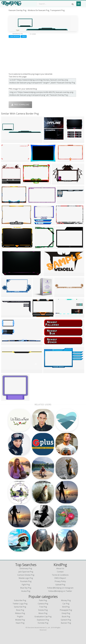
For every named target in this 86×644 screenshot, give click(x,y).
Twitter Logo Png (20, 604)
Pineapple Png (66, 610)
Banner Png (66, 623)
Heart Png (20, 623)
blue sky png (26, 588)
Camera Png (43, 604)
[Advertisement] (43, 55)
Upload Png (60, 585)
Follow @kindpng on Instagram (60, 588)
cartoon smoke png (26, 575)
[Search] (73, 4)
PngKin (20, 617)
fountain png (26, 581)
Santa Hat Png (20, 607)
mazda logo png (26, 578)
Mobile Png (20, 620)
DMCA (24, 36)
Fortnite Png (43, 623)
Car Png (66, 604)
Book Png (66, 617)
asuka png (26, 591)
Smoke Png (43, 610)
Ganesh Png (66, 620)
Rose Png (20, 610)
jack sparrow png (26, 572)
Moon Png (43, 613)
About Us (60, 568)
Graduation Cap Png (43, 617)
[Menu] (79, 4)
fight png (26, 585)
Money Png (66, 600)
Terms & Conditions (60, 575)
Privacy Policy (60, 581)
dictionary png (26, 568)
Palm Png (43, 600)
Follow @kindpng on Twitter (60, 591)
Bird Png (66, 607)
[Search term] (56, 4)
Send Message (14, 36)
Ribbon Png (20, 613)
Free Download (20, 105)
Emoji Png (66, 613)
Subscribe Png (20, 600)
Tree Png (43, 607)
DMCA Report (60, 578)
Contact (60, 572)
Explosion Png (43, 620)
